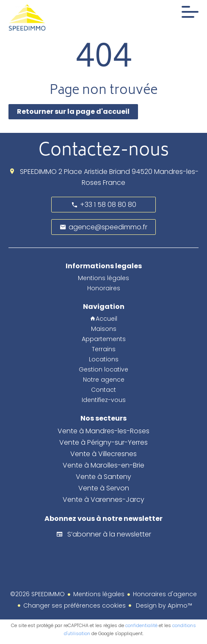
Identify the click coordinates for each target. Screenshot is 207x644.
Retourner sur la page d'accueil (73, 111)
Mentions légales (99, 594)
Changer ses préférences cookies (75, 605)
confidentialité (141, 625)
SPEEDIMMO (38, 172)
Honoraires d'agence (165, 594)
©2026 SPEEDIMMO (37, 594)
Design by (163, 605)
